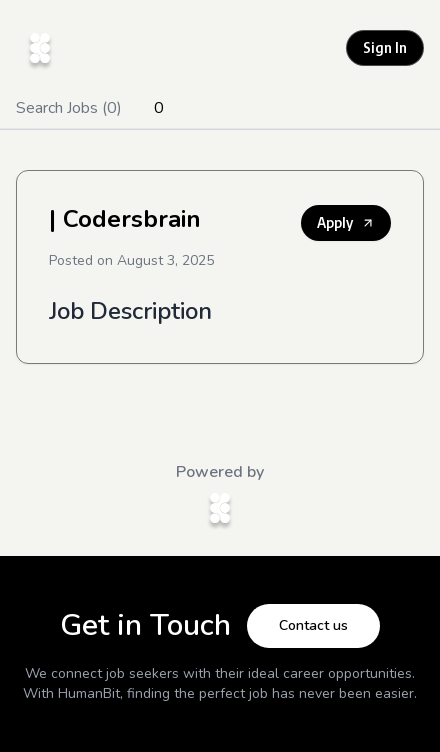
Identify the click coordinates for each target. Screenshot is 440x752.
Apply (346, 222)
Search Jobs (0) (69, 108)
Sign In (385, 47)
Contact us (313, 625)
